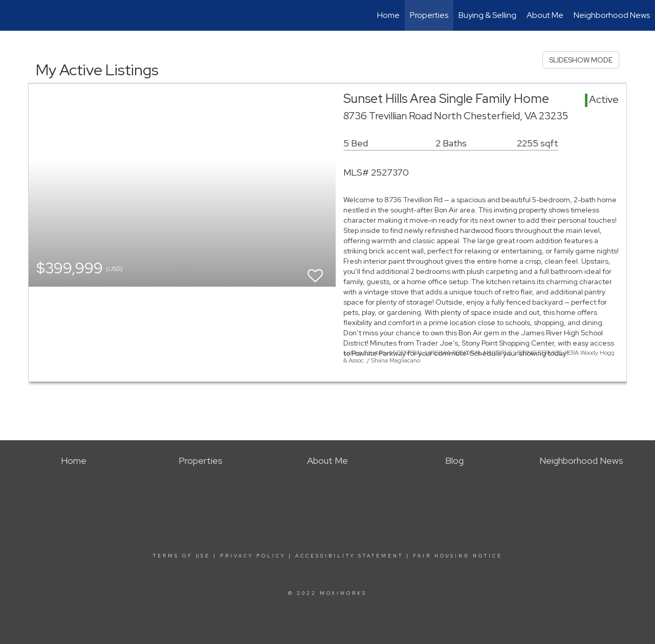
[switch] (315, 271)
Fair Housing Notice (458, 556)
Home (388, 15)
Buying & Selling (487, 15)
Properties (429, 15)
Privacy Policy (253, 556)
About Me (545, 15)
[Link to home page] (13, 15)
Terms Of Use (182, 556)
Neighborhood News (612, 15)
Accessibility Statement (349, 556)
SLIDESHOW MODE (581, 60)
